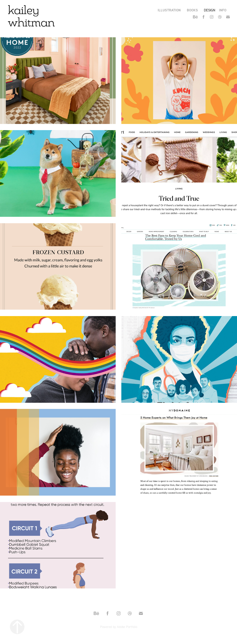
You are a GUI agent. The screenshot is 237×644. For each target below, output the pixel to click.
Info (223, 10)
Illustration (169, 10)
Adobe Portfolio (127, 627)
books (192, 10)
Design (210, 10)
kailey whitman (31, 16)
